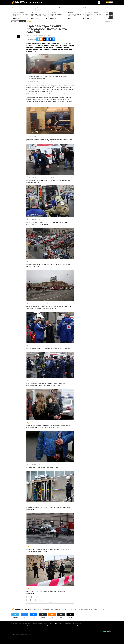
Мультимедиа (49, 597)
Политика (46, 609)
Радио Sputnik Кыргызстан (59, 609)
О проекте (14, 624)
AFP (32, 136)
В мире (34, 597)
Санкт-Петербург (66, 597)
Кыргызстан (38, 609)
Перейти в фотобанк (51, 178)
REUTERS (34, 220)
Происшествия (41, 597)
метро (33, 600)
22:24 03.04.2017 (31, 36)
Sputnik (33, 178)
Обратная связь (80, 626)
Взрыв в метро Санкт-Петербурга (43, 600)
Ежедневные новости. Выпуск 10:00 (94, 15)
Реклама (51, 624)
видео (81, 609)
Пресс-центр (103, 609)
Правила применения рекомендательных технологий (61, 626)
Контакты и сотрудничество (40, 624)
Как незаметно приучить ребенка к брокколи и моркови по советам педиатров (39, 16)
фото (60, 597)
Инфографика (93, 609)
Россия (55, 597)
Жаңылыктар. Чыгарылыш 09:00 (56, 15)
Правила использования (25, 624)
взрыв (28, 600)
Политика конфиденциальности (73, 624)
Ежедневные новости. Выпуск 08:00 (20, 15)
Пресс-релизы (59, 624)
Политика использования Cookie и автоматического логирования (28, 626)
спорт (76, 609)
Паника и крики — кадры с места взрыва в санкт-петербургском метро (48, 77)
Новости (29, 597)
